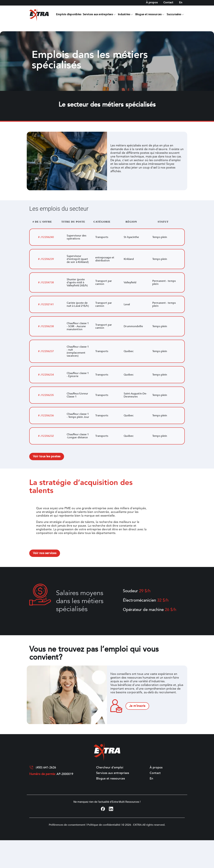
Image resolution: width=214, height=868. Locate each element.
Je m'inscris (137, 706)
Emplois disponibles (69, 14)
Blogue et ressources (148, 14)
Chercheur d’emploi (110, 768)
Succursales (174, 14)
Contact (168, 3)
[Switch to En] (181, 3)
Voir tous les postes (47, 456)
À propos (152, 3)
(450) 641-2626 (46, 768)
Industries (124, 14)
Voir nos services (45, 553)
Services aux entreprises (98, 14)
